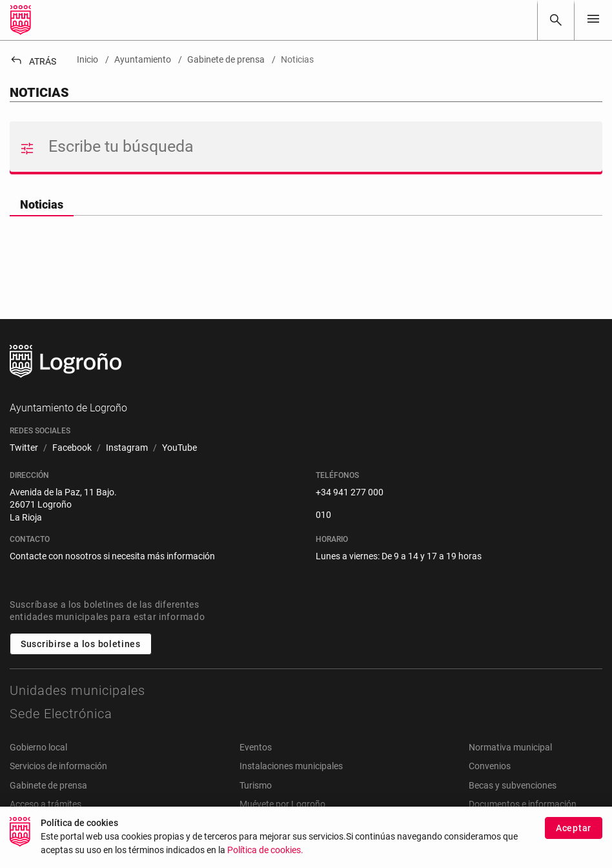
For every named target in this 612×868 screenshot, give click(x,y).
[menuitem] (24, 448)
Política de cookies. (265, 859)
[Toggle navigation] (593, 20)
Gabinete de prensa (48, 785)
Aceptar (574, 837)
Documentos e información (523, 804)
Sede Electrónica (61, 714)
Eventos (256, 747)
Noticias (42, 204)
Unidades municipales (77, 690)
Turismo (256, 785)
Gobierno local (38, 747)
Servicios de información (58, 766)
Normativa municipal (510, 747)
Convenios (490, 766)
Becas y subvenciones (513, 785)
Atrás (33, 61)
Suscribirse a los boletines (81, 644)
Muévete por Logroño (282, 804)
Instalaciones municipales (291, 766)
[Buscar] (556, 20)
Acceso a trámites (46, 804)
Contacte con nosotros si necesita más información (112, 556)
